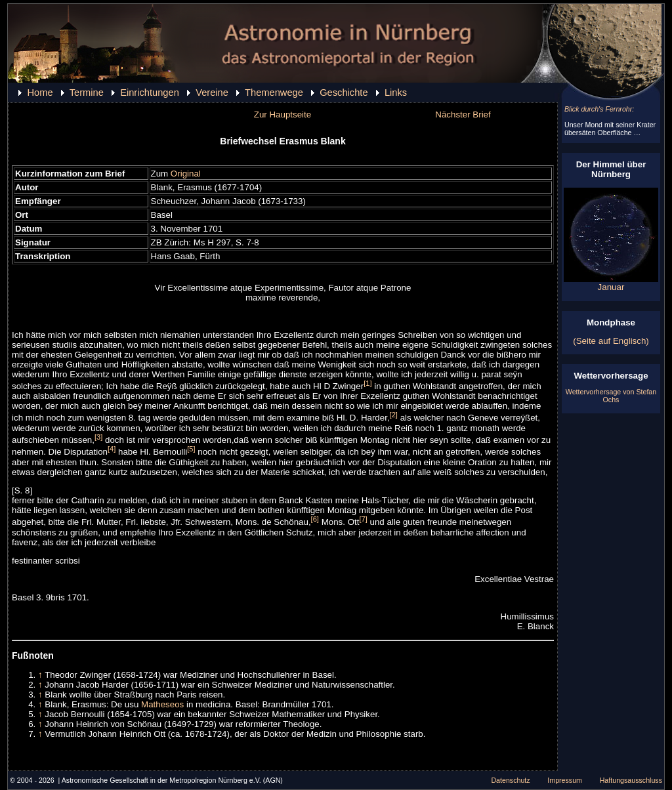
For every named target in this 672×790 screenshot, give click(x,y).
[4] (112, 449)
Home (40, 93)
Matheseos (162, 704)
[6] (315, 519)
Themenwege (274, 93)
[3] (98, 437)
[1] (367, 383)
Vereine (212, 93)
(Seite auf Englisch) (611, 341)
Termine (87, 93)
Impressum (565, 780)
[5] (191, 449)
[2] (394, 415)
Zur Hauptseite (283, 114)
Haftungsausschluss (631, 780)
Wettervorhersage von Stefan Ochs (611, 396)
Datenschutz (510, 780)
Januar (611, 283)
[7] (363, 519)
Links (396, 93)
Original (186, 174)
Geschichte (344, 93)
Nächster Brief (463, 114)
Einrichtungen (150, 93)
